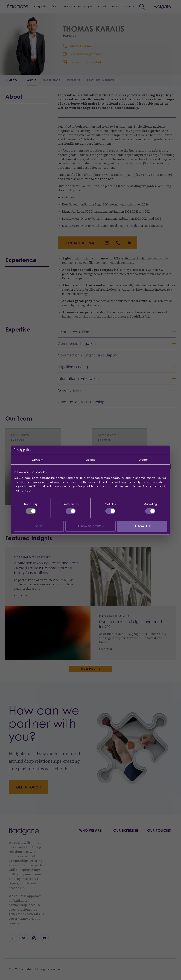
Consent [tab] (37, 460)
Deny (39, 526)
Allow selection (90, 526)
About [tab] (144, 460)
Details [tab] (90, 460)
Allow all (142, 526)
